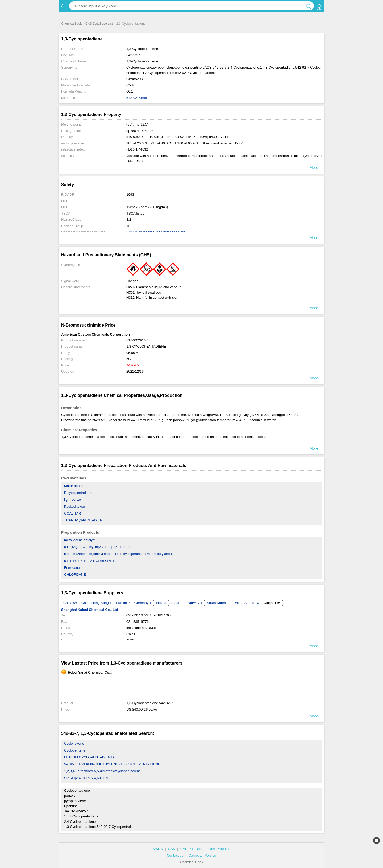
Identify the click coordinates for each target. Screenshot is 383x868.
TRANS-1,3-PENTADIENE (84, 520)
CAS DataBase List (99, 24)
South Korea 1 (218, 603)
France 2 (123, 603)
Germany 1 (143, 603)
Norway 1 (195, 603)
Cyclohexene (74, 743)
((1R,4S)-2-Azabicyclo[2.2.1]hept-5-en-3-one (98, 547)
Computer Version (202, 855)
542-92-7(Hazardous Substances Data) (156, 232)
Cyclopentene (75, 750)
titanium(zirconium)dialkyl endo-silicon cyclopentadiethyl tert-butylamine (119, 554)
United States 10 (246, 603)
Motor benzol (74, 486)
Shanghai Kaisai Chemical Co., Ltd (90, 610)
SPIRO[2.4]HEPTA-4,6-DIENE (87, 778)
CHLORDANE (75, 575)
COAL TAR (72, 513)
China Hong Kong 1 (96, 603)
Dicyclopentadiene (78, 493)
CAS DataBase (192, 849)
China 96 (70, 603)
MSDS (158, 849)
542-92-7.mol (137, 98)
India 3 (161, 603)
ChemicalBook (71, 24)
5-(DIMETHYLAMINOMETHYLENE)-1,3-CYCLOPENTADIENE (112, 764)
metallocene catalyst (80, 540)
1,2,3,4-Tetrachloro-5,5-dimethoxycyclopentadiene (102, 771)
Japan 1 (177, 603)
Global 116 (272, 603)
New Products (219, 849)
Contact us (175, 855)
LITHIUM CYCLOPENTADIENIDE (90, 757)
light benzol (73, 500)
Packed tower (75, 506)
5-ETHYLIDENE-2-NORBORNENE (91, 561)
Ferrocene (72, 568)
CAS (172, 849)
